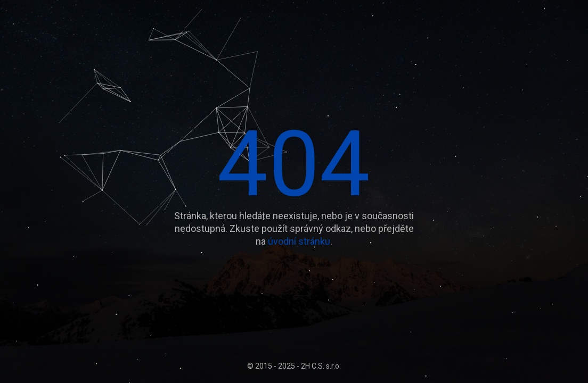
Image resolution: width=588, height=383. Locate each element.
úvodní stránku (299, 241)
